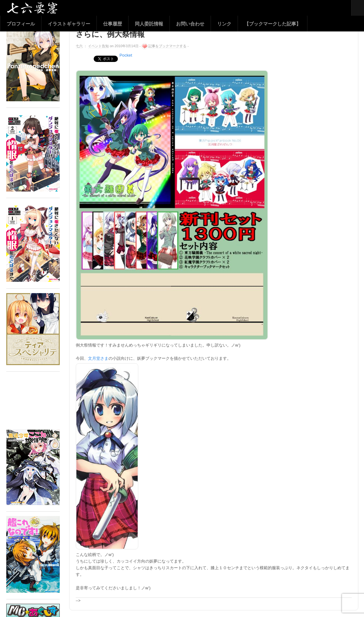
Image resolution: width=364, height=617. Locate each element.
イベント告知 (98, 46)
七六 (79, 46)
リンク (224, 24)
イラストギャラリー (69, 24)
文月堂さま (98, 358)
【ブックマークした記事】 (273, 24)
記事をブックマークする (167, 46)
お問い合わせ (190, 24)
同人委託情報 (149, 24)
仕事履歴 (113, 24)
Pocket (126, 55)
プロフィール (21, 24)
